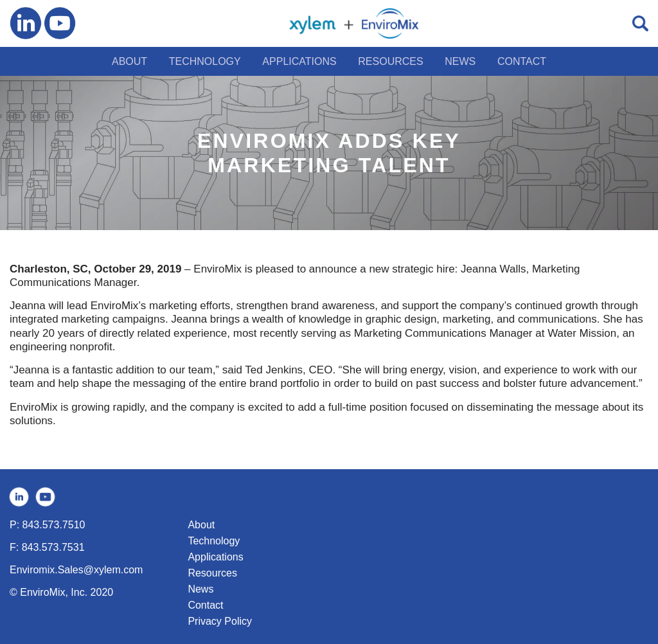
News (200, 589)
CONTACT (522, 61)
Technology (214, 541)
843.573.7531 (53, 547)
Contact (205, 605)
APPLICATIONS (299, 61)
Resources (212, 573)
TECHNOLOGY (205, 61)
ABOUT (129, 61)
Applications (215, 557)
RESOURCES (390, 61)
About (201, 525)
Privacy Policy (220, 621)
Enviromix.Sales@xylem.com (76, 570)
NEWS (460, 61)
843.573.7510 (54, 525)
